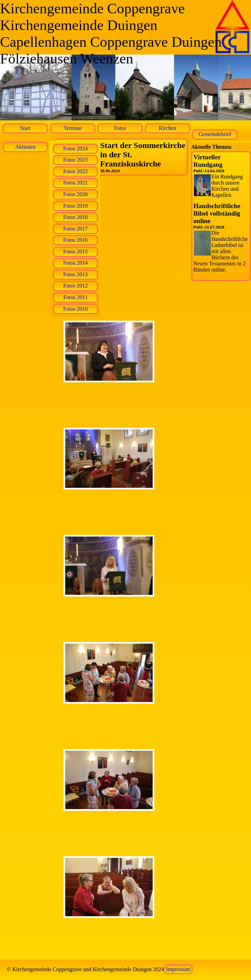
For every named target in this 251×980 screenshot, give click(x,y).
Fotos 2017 (75, 229)
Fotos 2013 (75, 274)
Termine (73, 128)
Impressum (178, 969)
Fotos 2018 (75, 217)
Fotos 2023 (75, 160)
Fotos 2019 (75, 206)
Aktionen (25, 147)
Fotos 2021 (75, 183)
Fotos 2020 (75, 194)
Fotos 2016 (75, 240)
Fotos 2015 (75, 252)
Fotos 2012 (75, 286)
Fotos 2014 (75, 263)
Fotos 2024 (75, 149)
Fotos (120, 128)
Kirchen (168, 128)
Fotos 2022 (75, 171)
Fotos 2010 (75, 309)
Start (25, 128)
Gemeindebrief (215, 134)
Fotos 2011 (75, 297)
